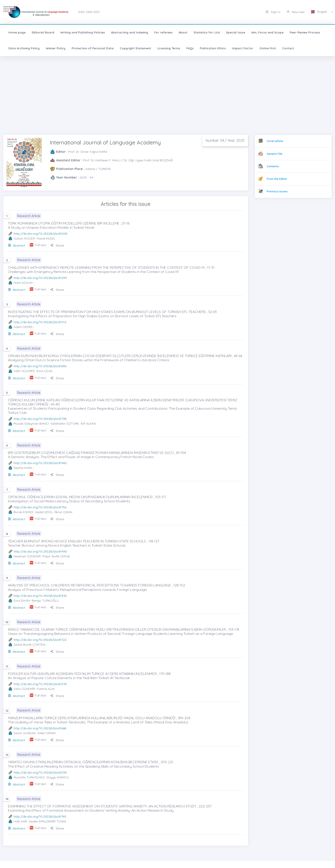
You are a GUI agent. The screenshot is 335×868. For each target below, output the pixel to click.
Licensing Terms (169, 48)
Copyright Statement (135, 48)
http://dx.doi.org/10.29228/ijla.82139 (40, 684)
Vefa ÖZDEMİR (24, 689)
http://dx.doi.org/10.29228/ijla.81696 (40, 366)
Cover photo (275, 141)
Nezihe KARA (23, 468)
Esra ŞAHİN (22, 601)
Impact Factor (243, 48)
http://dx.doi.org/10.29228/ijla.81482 (40, 463)
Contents (273, 166)
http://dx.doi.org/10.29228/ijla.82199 (40, 772)
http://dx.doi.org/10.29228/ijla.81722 (40, 640)
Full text (41, 245)
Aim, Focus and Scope (267, 32)
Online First (268, 48)
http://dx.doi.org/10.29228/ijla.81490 (40, 551)
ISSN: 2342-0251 (89, 12)
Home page (17, 32)
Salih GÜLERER (24, 371)
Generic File (275, 154)
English (319, 12)
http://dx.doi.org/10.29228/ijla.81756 (40, 507)
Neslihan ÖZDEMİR (27, 556)
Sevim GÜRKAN (25, 733)
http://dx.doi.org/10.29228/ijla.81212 (40, 322)
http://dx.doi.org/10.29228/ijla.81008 (40, 234)
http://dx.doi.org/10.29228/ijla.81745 (40, 816)
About (183, 32)
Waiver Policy (56, 48)
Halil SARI (20, 821)
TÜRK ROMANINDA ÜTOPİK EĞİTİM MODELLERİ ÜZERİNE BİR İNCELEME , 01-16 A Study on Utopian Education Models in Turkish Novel (69, 225)
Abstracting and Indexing (130, 32)
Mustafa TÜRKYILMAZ (29, 777)
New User (296, 12)
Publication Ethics (213, 48)
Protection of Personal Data (93, 48)
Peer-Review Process (305, 32)
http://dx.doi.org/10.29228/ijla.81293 (40, 278)
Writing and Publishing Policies (83, 32)
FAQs (190, 48)
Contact (288, 48)
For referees (163, 32)
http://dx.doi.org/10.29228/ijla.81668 (40, 728)
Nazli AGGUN (23, 283)
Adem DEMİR (23, 327)
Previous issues (277, 191)
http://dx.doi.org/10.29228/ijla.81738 (40, 419)
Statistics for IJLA (207, 32)
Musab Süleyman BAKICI (31, 424)
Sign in (273, 12)
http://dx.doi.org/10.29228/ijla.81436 (40, 596)
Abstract (17, 245)
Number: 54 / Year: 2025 (225, 140)
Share (57, 245)
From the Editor (277, 179)
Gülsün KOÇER (24, 238)
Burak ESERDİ (23, 512)
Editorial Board (43, 32)
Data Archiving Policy (24, 48)
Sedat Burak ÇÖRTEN (29, 645)
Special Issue (236, 32)
